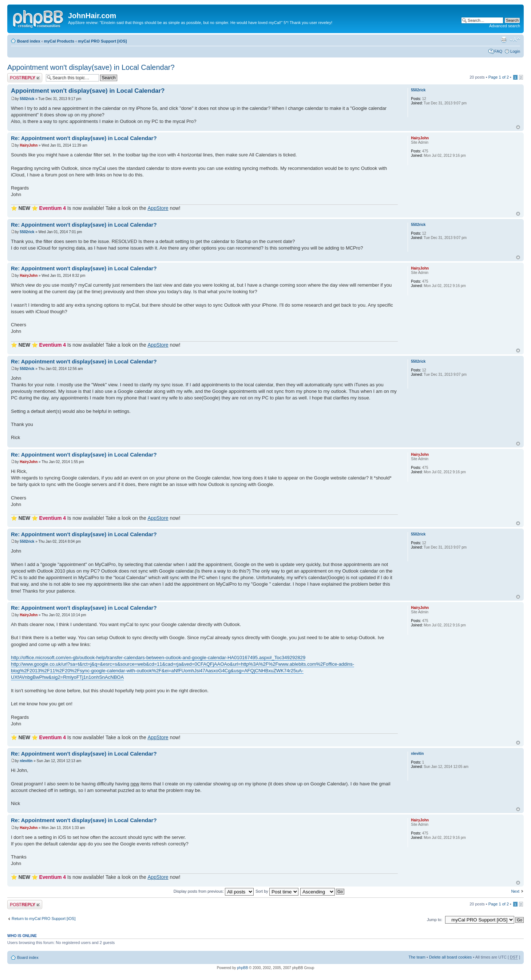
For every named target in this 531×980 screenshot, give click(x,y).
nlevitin (26, 761)
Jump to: (435, 920)
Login (515, 51)
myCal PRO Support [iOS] (102, 41)
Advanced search (505, 26)
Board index (29, 41)
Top (518, 127)
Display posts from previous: (214, 891)
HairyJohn (29, 145)
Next (515, 891)
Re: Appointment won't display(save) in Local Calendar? (84, 138)
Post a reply (25, 78)
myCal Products (59, 41)
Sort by (277, 891)
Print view (504, 40)
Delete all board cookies (450, 957)
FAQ (498, 51)
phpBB (242, 968)
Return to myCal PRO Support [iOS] (43, 919)
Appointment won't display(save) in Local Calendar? (91, 67)
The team (417, 957)
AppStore (158, 208)
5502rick (27, 99)
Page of (499, 77)
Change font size (515, 40)
